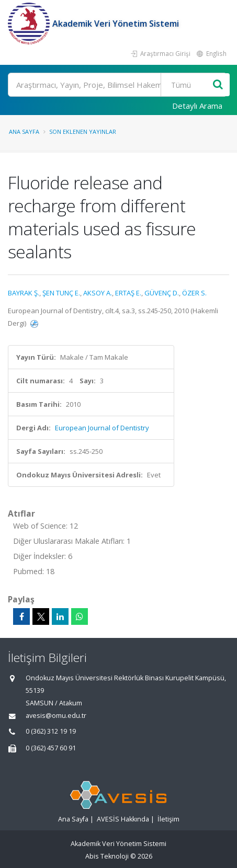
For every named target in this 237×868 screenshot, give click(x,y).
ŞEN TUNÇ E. (61, 293)
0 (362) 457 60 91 (51, 748)
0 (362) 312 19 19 (51, 731)
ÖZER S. (194, 293)
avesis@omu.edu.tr (56, 716)
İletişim (168, 819)
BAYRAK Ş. (24, 293)
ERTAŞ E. (128, 293)
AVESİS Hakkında (123, 819)
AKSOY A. (98, 293)
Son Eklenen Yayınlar (83, 132)
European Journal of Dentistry (102, 428)
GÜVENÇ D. (162, 293)
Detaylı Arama (197, 106)
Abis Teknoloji (107, 856)
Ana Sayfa (24, 132)
